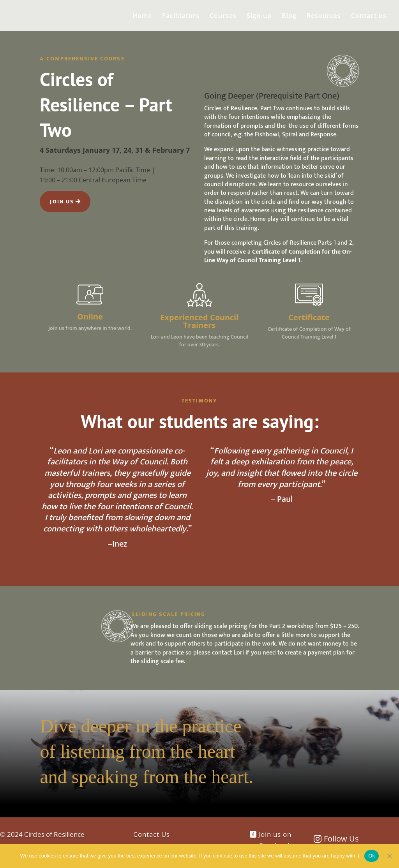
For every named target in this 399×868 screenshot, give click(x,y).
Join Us (62, 202)
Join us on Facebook (275, 840)
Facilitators (181, 16)
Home (142, 16)
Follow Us (341, 839)
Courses (223, 16)
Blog (289, 16)
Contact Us (152, 834)
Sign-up (259, 16)
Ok (372, 856)
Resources (324, 16)
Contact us (369, 16)
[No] (389, 856)
